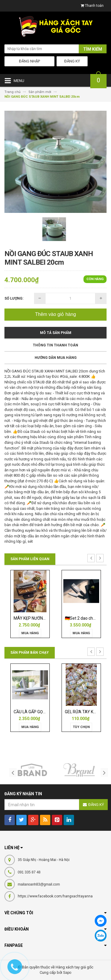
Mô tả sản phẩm (56, 333)
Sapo (67, 973)
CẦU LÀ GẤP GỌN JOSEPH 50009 (44, 712)
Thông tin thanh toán (55, 345)
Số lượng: (14, 298)
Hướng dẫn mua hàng (56, 358)
